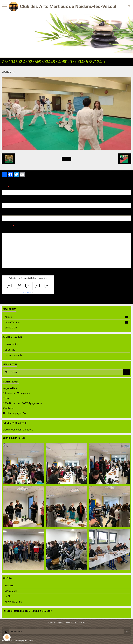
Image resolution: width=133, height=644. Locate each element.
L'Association (12, 344)
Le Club (9, 596)
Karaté (66, 317)
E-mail (5, 200)
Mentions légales (56, 622)
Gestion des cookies (76, 622)
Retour (66, 159)
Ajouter (9, 300)
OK (126, 372)
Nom (4, 187)
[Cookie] (7, 637)
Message (7, 226)
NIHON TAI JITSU (13, 602)
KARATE (9, 586)
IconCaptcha (27, 292)
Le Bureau (10, 350)
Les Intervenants (13, 355)
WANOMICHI (11, 328)
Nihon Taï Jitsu (66, 322)
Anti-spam (7, 273)
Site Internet (8, 213)
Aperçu (59, 230)
